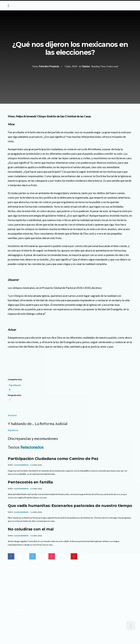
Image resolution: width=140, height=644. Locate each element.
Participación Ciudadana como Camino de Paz (53, 459)
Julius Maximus (21, 465)
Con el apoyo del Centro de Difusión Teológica (33, 638)
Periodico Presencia (49, 66)
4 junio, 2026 (36, 465)
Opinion (86, 66)
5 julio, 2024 (71, 66)
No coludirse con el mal (31, 529)
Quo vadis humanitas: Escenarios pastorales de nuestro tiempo (70, 506)
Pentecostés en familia (30, 482)
